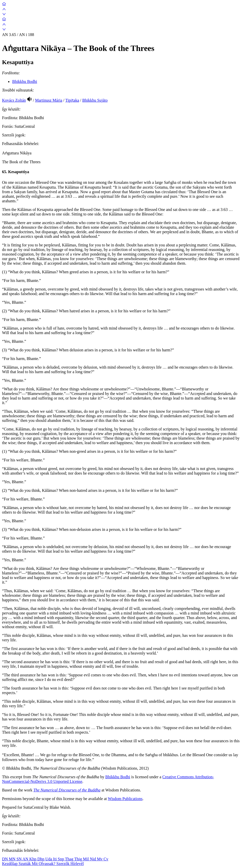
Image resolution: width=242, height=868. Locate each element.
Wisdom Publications (125, 799)
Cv (106, 859)
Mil (86, 859)
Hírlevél (77, 864)
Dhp (41, 859)
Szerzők (63, 864)
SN (20, 859)
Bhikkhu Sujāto (95, 100)
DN (5, 859)
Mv (100, 859)
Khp (33, 859)
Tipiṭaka (72, 100)
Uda (49, 859)
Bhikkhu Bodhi (25, 82)
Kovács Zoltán (14, 100)
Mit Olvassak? (44, 864)
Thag (70, 859)
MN (13, 859)
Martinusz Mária (49, 100)
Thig (79, 859)
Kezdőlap (10, 864)
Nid (93, 859)
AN (26, 859)
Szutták (25, 864)
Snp (62, 859)
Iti (55, 859)
